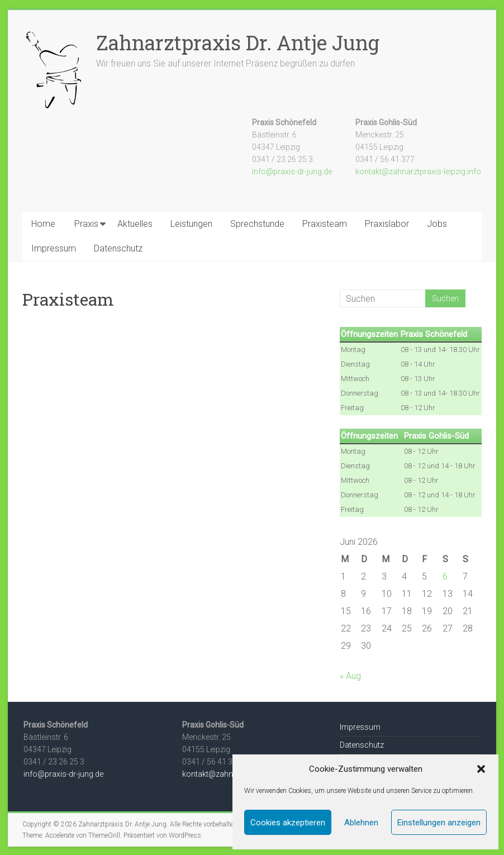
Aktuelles (135, 224)
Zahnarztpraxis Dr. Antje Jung (238, 42)
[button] (481, 769)
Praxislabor (387, 224)
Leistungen (191, 224)
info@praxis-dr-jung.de (292, 172)
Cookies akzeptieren (288, 823)
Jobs (437, 224)
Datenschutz (118, 248)
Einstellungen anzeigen (439, 823)
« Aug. (351, 676)
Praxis (86, 224)
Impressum (54, 248)
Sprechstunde (257, 224)
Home (43, 224)
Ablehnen (361, 823)
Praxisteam (325, 224)
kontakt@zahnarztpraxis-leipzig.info (418, 172)
